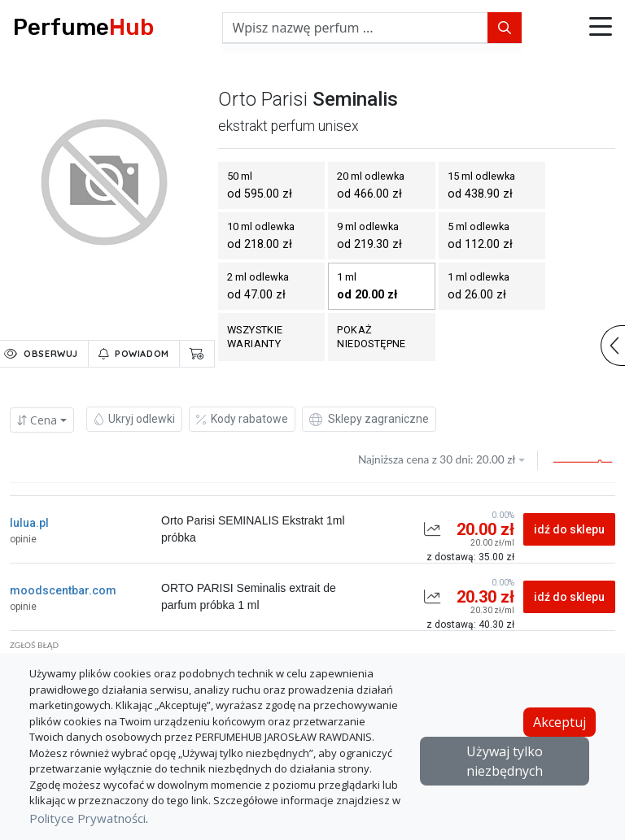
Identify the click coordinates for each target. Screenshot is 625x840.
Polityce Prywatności (87, 818)
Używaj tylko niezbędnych (505, 761)
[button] (601, 28)
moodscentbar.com (63, 590)
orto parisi (263, 99)
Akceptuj (559, 722)
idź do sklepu (569, 529)
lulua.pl (29, 523)
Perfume (83, 27)
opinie (23, 539)
